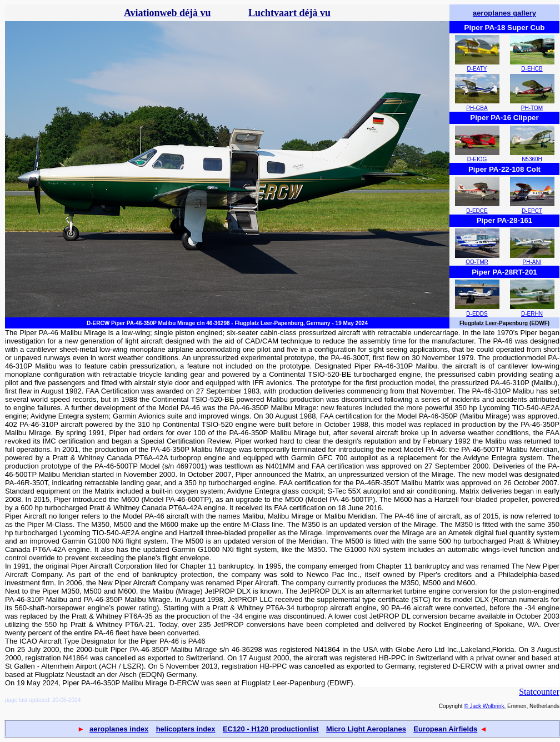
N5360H (532, 159)
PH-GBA (477, 108)
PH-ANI (532, 262)
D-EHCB (532, 69)
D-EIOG (477, 159)
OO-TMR (477, 262)
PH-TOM (532, 108)
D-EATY (477, 69)
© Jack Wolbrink (484, 706)
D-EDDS (477, 314)
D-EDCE (477, 211)
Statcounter (539, 692)
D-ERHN (532, 314)
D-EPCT (532, 211)
